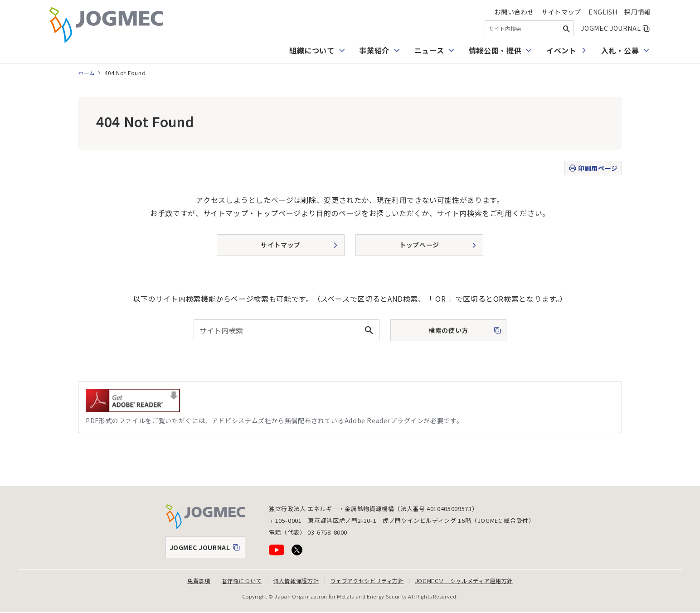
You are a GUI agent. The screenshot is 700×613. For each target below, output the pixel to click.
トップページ (419, 245)
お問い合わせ (514, 12)
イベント (561, 50)
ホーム (87, 73)
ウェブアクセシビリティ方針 (367, 581)
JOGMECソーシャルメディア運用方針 (464, 581)
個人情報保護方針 (296, 581)
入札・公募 (620, 50)
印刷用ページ (593, 168)
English (603, 12)
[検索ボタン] (566, 28)
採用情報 (638, 12)
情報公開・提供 (495, 50)
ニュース (429, 50)
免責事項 (199, 581)
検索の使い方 (440, 333)
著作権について (242, 581)
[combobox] (529, 28)
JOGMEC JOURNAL (616, 28)
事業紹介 (374, 50)
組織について (312, 50)
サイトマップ (561, 12)
